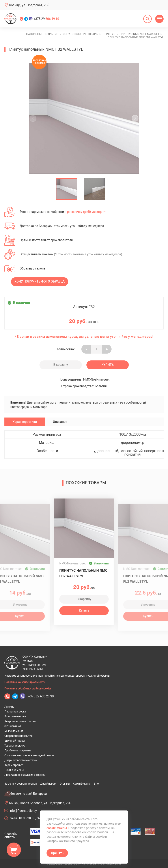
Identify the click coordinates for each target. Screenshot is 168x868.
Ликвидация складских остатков (25, 775)
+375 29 (46, 19)
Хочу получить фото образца (40, 281)
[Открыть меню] (159, 19)
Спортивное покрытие (18, 736)
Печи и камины (14, 770)
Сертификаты (82, 784)
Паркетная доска (15, 712)
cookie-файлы (57, 828)
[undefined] (34, 118)
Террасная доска (15, 746)
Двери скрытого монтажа (21, 760)
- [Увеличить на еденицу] (86, 349)
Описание (60, 422)
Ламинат (10, 707)
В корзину (61, 365)
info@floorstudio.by (23, 811)
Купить (108, 365)
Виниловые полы (15, 716)
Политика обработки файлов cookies (28, 689)
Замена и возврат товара (21, 784)
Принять (57, 853)
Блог (97, 784)
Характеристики (25, 422)
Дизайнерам (48, 784)
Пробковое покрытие (18, 751)
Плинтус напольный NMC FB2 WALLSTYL (83, 573)
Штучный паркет (15, 741)
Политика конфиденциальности (25, 682)
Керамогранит (14, 765)
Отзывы (65, 784)
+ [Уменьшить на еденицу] (107, 349)
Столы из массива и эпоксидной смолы (29, 755)
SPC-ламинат (13, 726)
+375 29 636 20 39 (41, 696)
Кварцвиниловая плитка (20, 721)
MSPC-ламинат (14, 731)
